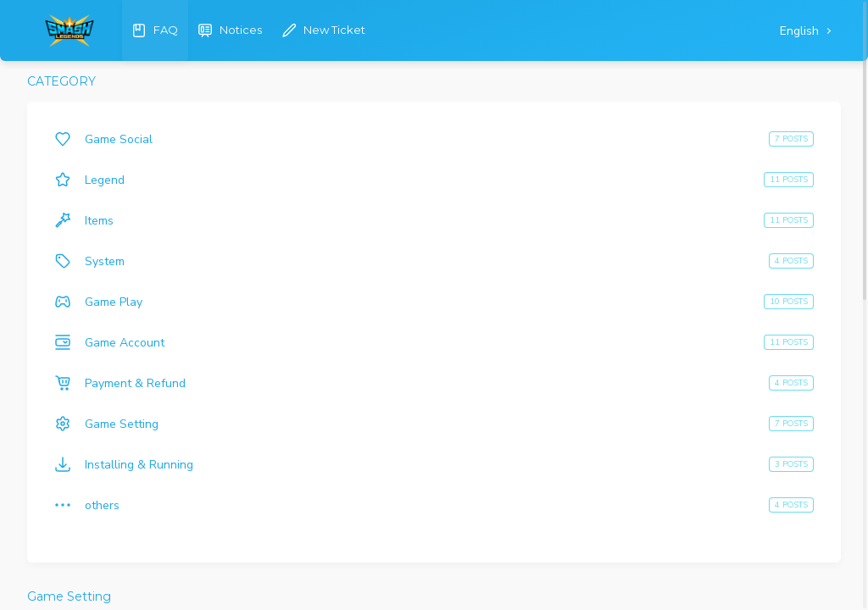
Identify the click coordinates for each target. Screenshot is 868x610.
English (801, 31)
